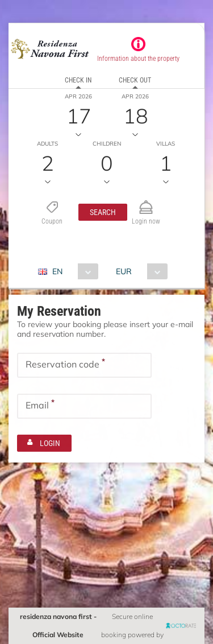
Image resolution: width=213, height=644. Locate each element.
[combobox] (72, 271)
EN (57, 271)
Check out (135, 80)
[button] (103, 212)
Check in (78, 80)
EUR (124, 271)
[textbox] (84, 365)
